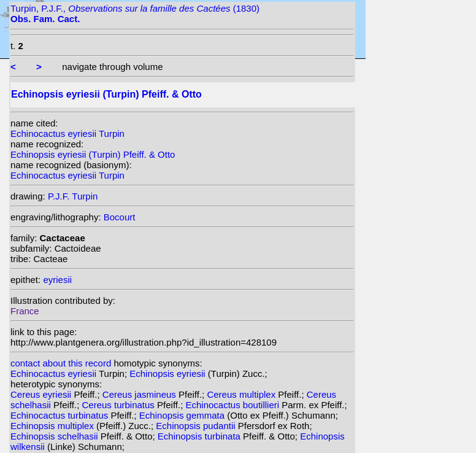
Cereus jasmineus (140, 394)
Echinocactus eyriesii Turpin (67, 134)
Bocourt (120, 217)
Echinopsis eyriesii (169, 374)
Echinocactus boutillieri (233, 405)
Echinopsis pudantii (197, 426)
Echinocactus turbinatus (60, 415)
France (25, 311)
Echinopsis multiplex (53, 426)
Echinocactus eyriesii (55, 374)
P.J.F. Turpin (73, 196)
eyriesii (57, 280)
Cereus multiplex (242, 394)
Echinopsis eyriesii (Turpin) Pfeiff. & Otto (93, 154)
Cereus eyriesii (42, 394)
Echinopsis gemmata (183, 415)
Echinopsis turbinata (200, 436)
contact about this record (61, 363)
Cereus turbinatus (119, 405)
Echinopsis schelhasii (56, 436)
